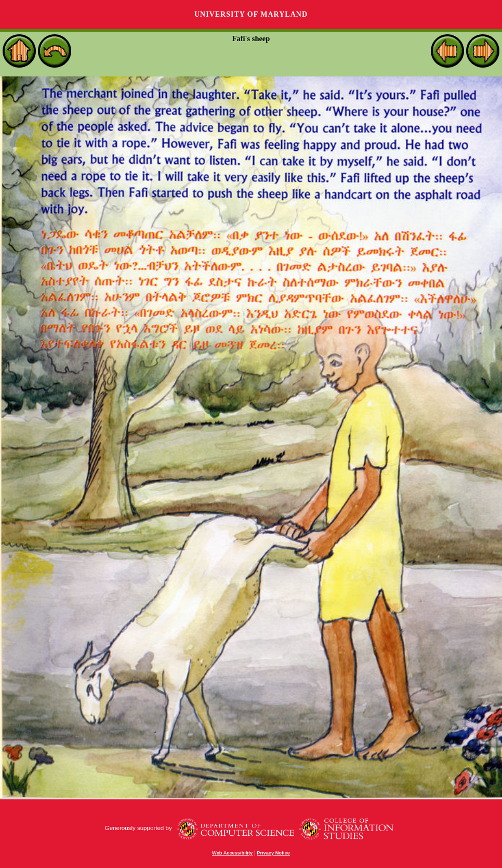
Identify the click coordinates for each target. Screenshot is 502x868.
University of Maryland (251, 14)
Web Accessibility (232, 853)
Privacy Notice (273, 853)
